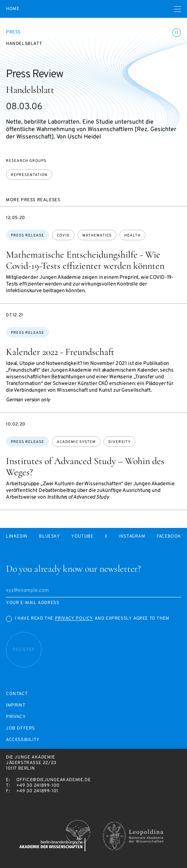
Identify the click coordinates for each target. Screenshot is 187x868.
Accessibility (23, 740)
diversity (119, 442)
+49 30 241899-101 (37, 791)
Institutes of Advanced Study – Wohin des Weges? (85, 466)
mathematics (97, 236)
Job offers (20, 729)
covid (63, 236)
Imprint (16, 706)
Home (13, 9)
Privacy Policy (74, 619)
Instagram (132, 537)
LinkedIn (17, 537)
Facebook (169, 537)
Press (13, 32)
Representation (29, 175)
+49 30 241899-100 (38, 786)
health (132, 236)
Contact (17, 694)
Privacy (16, 717)
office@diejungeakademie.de (54, 780)
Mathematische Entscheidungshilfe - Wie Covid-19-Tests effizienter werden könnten (85, 260)
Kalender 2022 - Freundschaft (60, 352)
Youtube (82, 537)
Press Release (27, 236)
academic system (76, 442)
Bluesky (49, 537)
